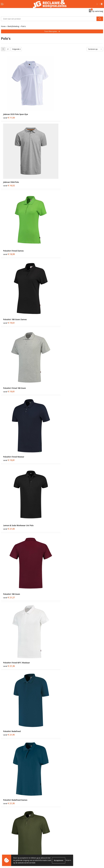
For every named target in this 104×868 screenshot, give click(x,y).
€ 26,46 (9, 710)
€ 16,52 (60, 109)
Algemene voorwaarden (62, 846)
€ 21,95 (60, 349)
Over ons (56, 811)
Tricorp (56, 814)
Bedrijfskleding (13, 26)
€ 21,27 (60, 289)
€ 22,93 (60, 470)
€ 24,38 (60, 590)
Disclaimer (57, 855)
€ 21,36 (9, 349)
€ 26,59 (60, 710)
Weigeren (68, 860)
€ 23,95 (60, 530)
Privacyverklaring (60, 852)
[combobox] (49, 19)
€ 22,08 (60, 410)
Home (3, 26)
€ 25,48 (9, 650)
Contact (4, 846)
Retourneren (6, 849)
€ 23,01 (9, 530)
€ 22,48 (9, 470)
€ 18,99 (9, 169)
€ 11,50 (9, 109)
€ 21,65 (9, 289)
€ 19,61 (60, 169)
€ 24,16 (9, 590)
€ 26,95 (9, 770)
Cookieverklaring (60, 849)
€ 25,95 (60, 650)
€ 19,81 (9, 229)
